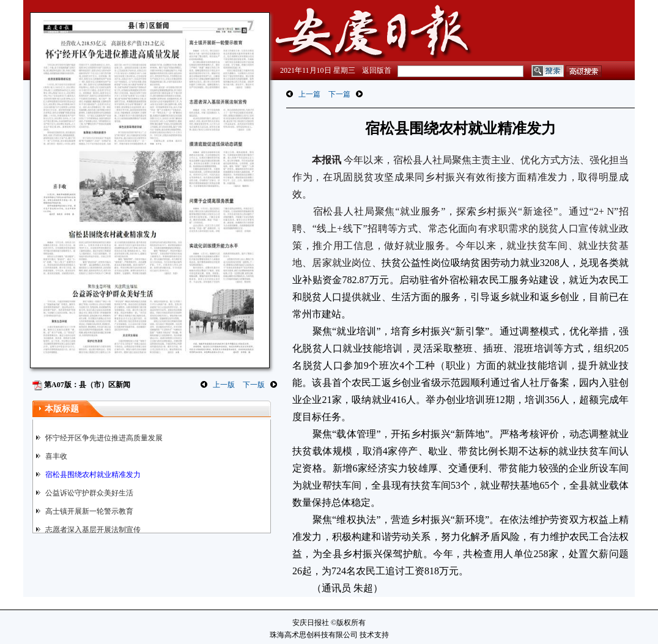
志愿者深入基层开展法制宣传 (93, 530)
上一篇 (309, 94)
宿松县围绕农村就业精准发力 (93, 475)
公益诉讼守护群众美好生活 (89, 493)
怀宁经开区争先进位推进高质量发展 (104, 438)
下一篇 (339, 94)
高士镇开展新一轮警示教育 (89, 511)
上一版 (224, 385)
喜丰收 (56, 456)
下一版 (254, 385)
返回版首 (377, 70)
